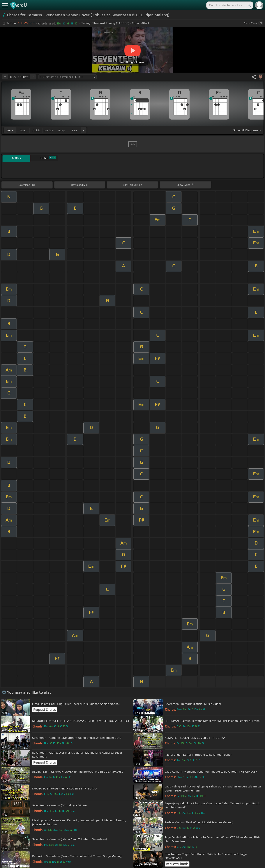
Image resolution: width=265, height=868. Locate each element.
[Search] (249, 5)
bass (75, 130)
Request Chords (45, 710)
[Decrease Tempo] (5, 77)
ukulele (36, 130)
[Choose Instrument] (83, 130)
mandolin (49, 130)
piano (23, 130)
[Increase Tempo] (33, 77)
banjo (62, 130)
